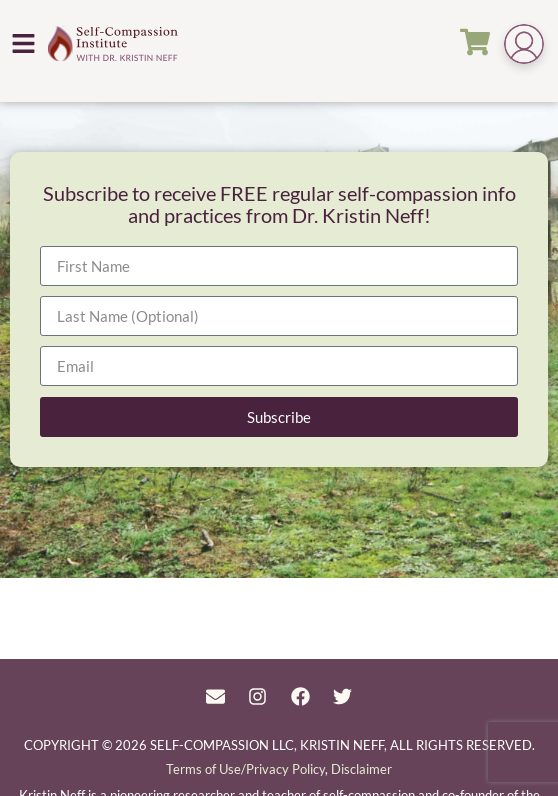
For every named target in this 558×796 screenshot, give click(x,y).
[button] (24, 43)
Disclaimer (361, 769)
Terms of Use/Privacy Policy (245, 769)
